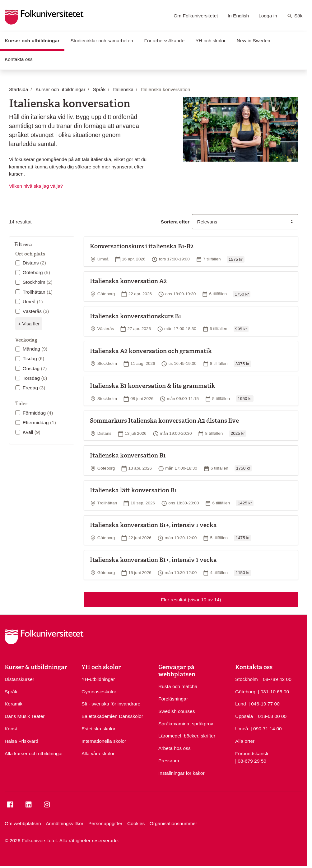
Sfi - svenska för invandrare (111, 704)
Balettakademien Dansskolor (112, 716)
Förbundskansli (251, 753)
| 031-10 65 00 (273, 691)
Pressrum (169, 761)
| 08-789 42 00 (276, 679)
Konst (11, 729)
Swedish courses (177, 711)
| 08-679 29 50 (251, 760)
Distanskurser (19, 679)
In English (238, 16)
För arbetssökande (164, 41)
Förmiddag (38, 413)
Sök (295, 16)
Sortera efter (175, 222)
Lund (241, 704)
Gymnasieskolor (99, 692)
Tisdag (33, 358)
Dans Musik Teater (25, 716)
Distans (34, 263)
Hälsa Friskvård (21, 741)
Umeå (33, 302)
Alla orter (245, 741)
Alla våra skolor (98, 753)
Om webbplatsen (23, 823)
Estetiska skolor (98, 729)
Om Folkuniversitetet (196, 16)
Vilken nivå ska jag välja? (36, 186)
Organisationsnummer (173, 823)
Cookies (136, 823)
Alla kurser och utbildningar (34, 753)
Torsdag (35, 378)
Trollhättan (38, 292)
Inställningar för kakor (182, 773)
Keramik (14, 704)
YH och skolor (210, 41)
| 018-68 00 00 (271, 716)
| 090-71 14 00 (266, 728)
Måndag (35, 349)
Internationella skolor (104, 741)
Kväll (32, 432)
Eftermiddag (39, 423)
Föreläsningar (173, 699)
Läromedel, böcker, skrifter (187, 736)
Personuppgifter (105, 823)
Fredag (34, 388)
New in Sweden (254, 41)
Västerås (36, 311)
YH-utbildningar (98, 679)
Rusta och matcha (178, 686)
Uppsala (244, 716)
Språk (11, 692)
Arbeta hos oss (175, 748)
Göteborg (36, 272)
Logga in (268, 16)
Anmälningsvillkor (65, 823)
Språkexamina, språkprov (186, 724)
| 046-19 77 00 (264, 703)
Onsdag (35, 368)
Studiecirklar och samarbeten (102, 41)
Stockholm (38, 282)
